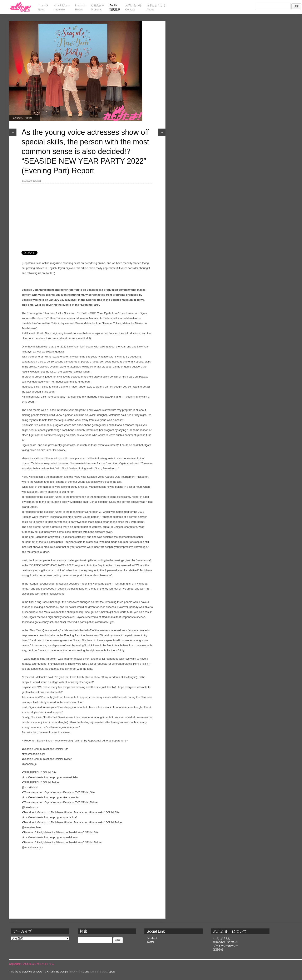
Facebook (152, 938)
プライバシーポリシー (226, 946)
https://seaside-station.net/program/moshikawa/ (50, 837)
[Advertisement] (87, 215)
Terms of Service (99, 972)
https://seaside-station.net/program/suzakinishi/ (50, 777)
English (18, 118)
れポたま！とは (222, 938)
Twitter (150, 942)
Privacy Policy (76, 972)
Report (28, 118)
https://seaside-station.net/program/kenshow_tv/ (50, 797)
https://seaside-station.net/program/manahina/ (49, 817)
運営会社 (218, 950)
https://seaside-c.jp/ (33, 754)
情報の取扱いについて (226, 942)
